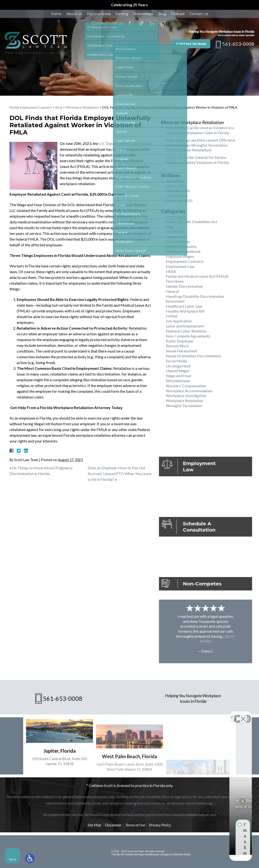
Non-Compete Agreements (188, 336)
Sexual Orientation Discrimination (193, 356)
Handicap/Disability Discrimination (195, 296)
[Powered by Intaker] (218, 858)
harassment (175, 301)
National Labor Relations (186, 331)
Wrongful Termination (184, 406)
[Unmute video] (174, 715)
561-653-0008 (238, 44)
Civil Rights (175, 231)
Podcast (178, 14)
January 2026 (177, 196)
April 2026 (175, 181)
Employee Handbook (183, 251)
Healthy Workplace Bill (185, 311)
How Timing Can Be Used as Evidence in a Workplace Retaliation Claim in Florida (200, 130)
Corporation (176, 236)
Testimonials (143, 14)
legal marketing (147, 854)
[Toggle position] (233, 715)
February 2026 (178, 191)
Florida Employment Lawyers (31, 107)
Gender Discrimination (184, 286)
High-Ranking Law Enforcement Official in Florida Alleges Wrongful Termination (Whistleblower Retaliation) (200, 145)
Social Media (176, 361)
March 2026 (176, 186)
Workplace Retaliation (82, 107)
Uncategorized (178, 366)
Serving (122, 14)
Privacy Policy (160, 825)
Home (56, 14)
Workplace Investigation (186, 395)
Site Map (94, 825)
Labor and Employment (185, 326)
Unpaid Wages (178, 371)
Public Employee (180, 341)
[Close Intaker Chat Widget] (243, 715)
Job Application (179, 321)
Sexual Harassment (181, 351)
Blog (162, 14)
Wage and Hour (179, 376)
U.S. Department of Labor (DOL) (125, 143)
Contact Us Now (191, 44)
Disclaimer (113, 825)
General (172, 291)
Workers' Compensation (186, 386)
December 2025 (179, 201)
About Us (74, 14)
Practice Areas (99, 14)
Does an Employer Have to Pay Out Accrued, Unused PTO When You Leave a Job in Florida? (120, 473)
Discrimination (178, 241)
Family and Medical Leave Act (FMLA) (197, 276)
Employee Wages (180, 256)
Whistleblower (178, 381)
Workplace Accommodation (189, 391)
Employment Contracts (185, 261)
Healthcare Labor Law (184, 306)
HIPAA (172, 316)
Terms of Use (135, 825)
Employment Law (180, 266)
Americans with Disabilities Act (192, 222)
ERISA (171, 271)
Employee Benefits (181, 246)
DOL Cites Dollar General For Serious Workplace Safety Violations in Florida (197, 160)
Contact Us (199, 14)
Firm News (175, 281)
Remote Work (177, 346)
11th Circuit (176, 217)
